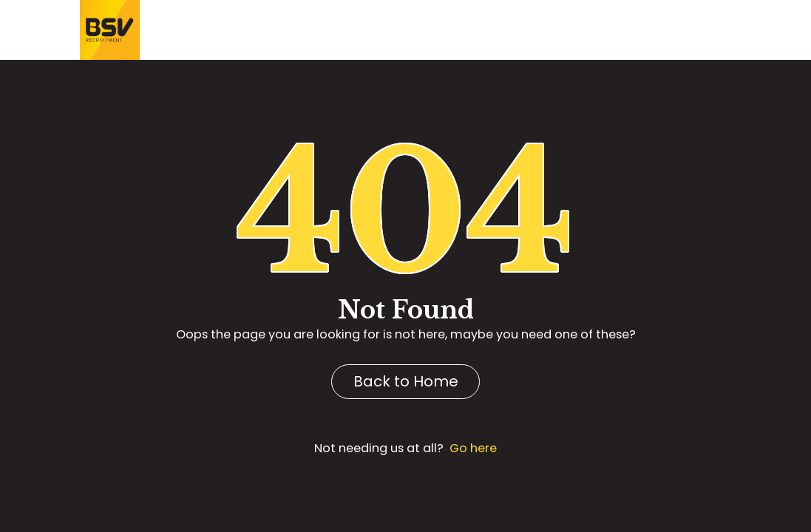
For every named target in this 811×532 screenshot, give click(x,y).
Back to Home (406, 381)
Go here (473, 448)
